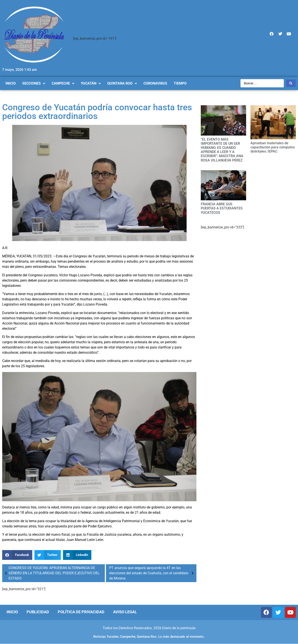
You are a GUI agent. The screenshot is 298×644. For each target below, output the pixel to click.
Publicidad (38, 612)
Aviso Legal (125, 612)
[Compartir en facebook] (17, 555)
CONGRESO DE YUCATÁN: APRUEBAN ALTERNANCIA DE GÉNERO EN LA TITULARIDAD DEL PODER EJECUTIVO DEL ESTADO (51, 573)
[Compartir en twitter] (48, 555)
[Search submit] (291, 83)
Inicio (12, 612)
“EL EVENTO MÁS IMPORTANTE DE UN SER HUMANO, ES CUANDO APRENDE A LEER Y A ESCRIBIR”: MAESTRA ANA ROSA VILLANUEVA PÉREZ (222, 150)
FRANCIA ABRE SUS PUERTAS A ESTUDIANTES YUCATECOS (222, 208)
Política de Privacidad (81, 612)
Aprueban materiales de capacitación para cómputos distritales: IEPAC (273, 147)
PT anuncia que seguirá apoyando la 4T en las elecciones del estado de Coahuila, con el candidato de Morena (152, 573)
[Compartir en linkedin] (77, 555)
